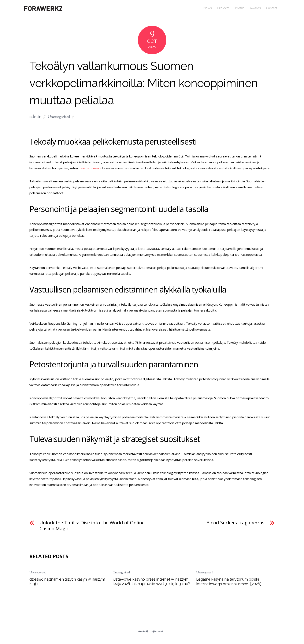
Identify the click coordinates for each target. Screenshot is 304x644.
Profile (240, 8)
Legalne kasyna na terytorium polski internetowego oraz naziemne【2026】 (230, 582)
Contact (272, 8)
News (208, 8)
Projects (223, 8)
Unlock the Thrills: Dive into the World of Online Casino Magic (92, 526)
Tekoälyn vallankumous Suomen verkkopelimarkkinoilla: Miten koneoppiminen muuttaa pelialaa (144, 83)
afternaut (157, 631)
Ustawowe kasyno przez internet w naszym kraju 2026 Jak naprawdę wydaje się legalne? (151, 581)
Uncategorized (59, 117)
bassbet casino (90, 168)
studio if (143, 631)
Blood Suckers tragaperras (236, 523)
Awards (255, 8)
